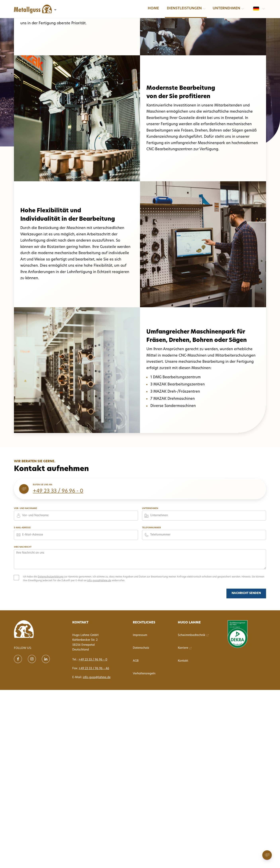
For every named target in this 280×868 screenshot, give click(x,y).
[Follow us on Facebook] (18, 659)
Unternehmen (226, 8)
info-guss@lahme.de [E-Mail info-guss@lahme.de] (97, 677)
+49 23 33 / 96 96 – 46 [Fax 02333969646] (94, 669)
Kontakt (183, 661)
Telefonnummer (151, 528)
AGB (136, 661)
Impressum (140, 635)
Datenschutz (141, 648)
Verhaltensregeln (144, 674)
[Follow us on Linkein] (46, 659)
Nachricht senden (246, 593)
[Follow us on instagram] (32, 659)
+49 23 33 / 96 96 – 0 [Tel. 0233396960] (93, 660)
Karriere (183, 648)
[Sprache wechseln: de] (256, 9)
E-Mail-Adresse (22, 528)
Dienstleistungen (184, 8)
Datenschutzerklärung (51, 577)
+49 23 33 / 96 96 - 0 (58, 491)
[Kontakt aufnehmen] (267, 855)
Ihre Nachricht (23, 547)
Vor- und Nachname (25, 509)
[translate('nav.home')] (32, 629)
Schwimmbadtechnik (192, 635)
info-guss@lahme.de (99, 581)
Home (153, 8)
